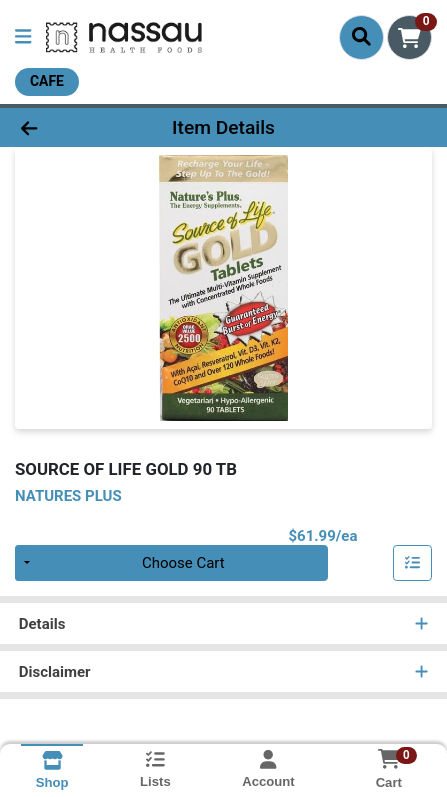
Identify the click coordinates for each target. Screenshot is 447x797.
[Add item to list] (413, 563)
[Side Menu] (23, 37)
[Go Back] (67, 127)
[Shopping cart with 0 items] (409, 37)
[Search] (361, 37)
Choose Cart (183, 563)
